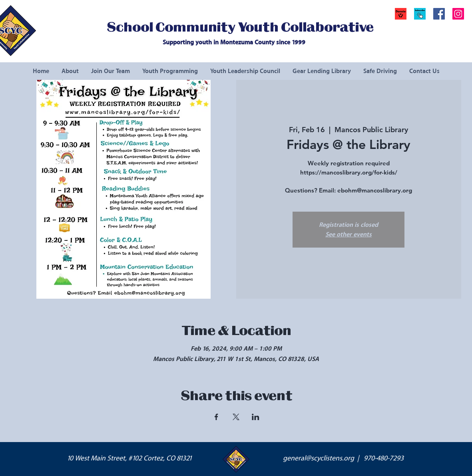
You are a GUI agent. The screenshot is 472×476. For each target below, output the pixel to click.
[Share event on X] (236, 417)
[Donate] (401, 14)
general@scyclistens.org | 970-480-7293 (343, 458)
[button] (420, 14)
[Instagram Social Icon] (458, 14)
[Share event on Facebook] (216, 417)
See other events (349, 234)
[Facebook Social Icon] (439, 14)
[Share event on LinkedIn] (256, 417)
